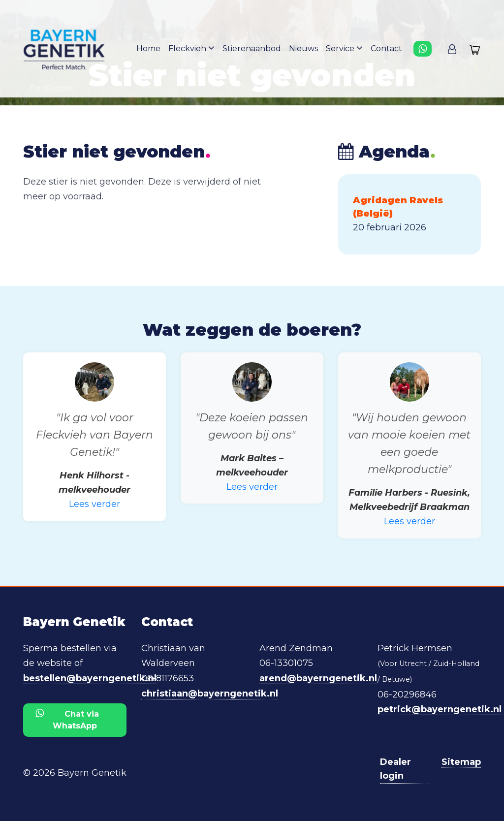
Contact (386, 48)
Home (148, 48)
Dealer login (395, 769)
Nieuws (303, 48)
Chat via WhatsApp (67, 719)
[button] (452, 49)
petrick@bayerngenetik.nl (440, 709)
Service (344, 48)
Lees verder (94, 504)
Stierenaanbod (252, 48)
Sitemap (461, 762)
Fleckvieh (191, 48)
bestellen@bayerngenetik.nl (90, 678)
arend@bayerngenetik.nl (318, 678)
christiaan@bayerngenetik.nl (210, 694)
